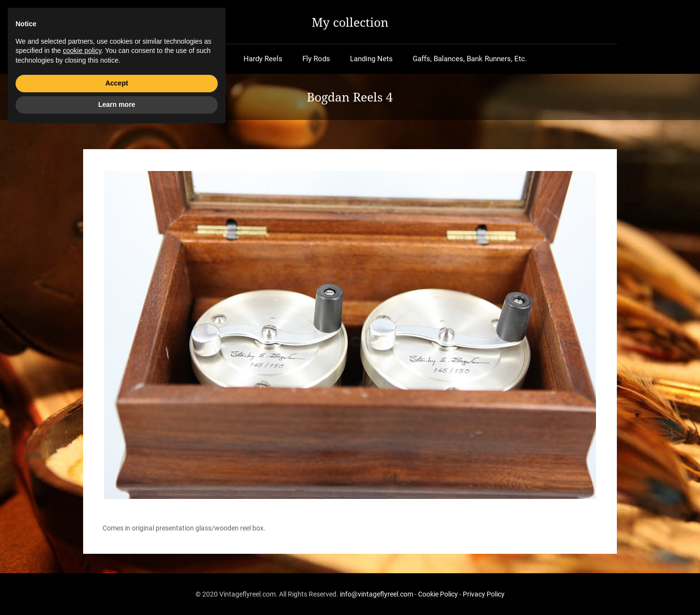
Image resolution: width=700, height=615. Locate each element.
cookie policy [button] (82, 535)
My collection (350, 22)
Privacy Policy (484, 594)
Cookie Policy (438, 594)
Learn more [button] (117, 588)
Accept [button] (117, 567)
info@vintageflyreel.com (376, 594)
